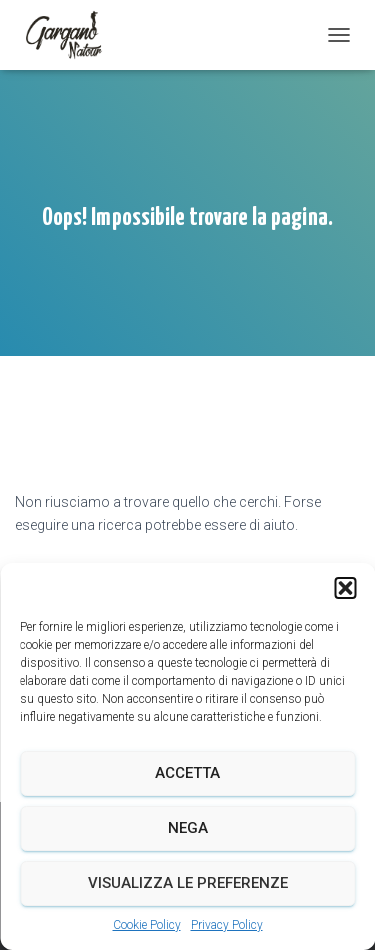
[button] (345, 588)
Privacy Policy (227, 925)
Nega (188, 828)
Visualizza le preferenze (188, 883)
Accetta (187, 773)
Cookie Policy (147, 925)
